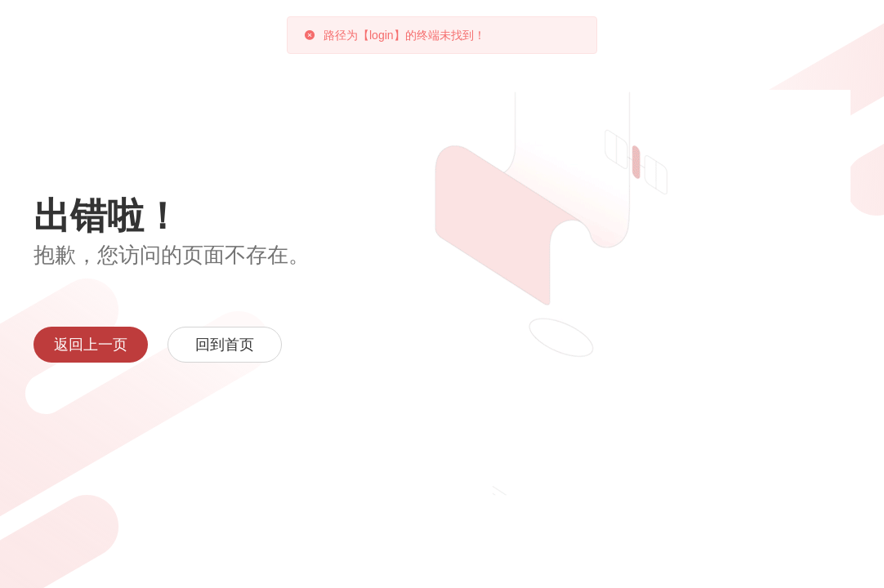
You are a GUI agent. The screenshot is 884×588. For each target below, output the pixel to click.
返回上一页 (91, 345)
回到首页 (225, 345)
